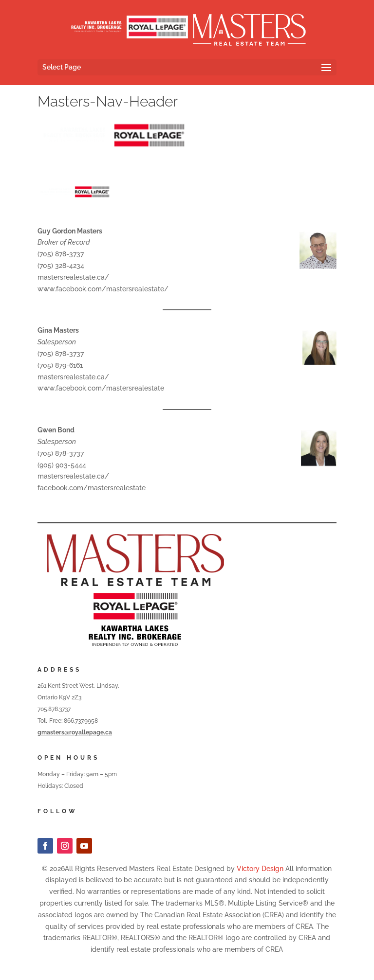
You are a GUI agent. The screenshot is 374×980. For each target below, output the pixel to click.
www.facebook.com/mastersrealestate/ (103, 289)
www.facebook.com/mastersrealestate (101, 388)
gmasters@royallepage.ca (75, 732)
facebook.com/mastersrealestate (92, 488)
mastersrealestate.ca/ (73, 277)
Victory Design (260, 869)
